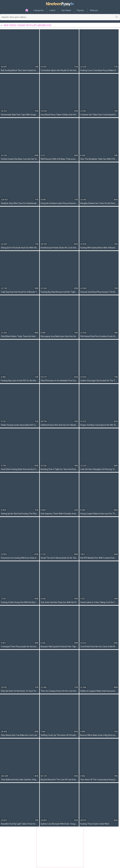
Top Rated (66, 10)
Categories (39, 10)
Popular (80, 10)
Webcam (94, 10)
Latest (52, 10)
